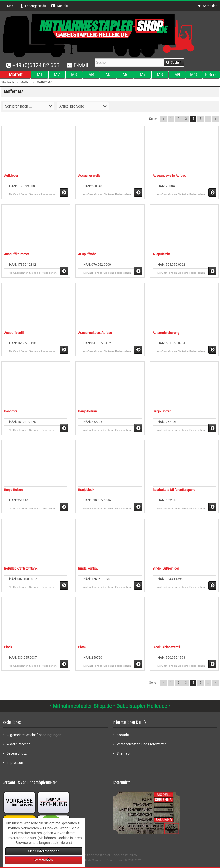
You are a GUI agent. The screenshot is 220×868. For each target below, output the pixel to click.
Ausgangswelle (89, 175)
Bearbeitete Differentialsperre (174, 490)
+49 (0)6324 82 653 (33, 65)
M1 (40, 75)
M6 (126, 75)
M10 (194, 75)
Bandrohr (11, 411)
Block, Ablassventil (166, 647)
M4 (91, 75)
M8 (160, 75)
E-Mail (78, 65)
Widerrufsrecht (16, 744)
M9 (177, 75)
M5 (108, 75)
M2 (57, 75)
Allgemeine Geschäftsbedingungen (32, 735)
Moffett (16, 75)
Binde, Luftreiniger (166, 568)
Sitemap (121, 753)
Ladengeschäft (33, 6)
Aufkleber (11, 175)
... (208, 119)
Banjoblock (86, 490)
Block (8, 647)
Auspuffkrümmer (16, 254)
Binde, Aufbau (88, 568)
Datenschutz (15, 753)
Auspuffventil (14, 333)
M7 (143, 75)
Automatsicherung (166, 333)
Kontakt (121, 735)
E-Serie (211, 75)
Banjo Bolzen (88, 411)
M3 (74, 75)
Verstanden (44, 860)
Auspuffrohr (87, 254)
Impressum (13, 762)
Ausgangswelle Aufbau (169, 175)
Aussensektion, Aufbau (95, 333)
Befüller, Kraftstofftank (21, 568)
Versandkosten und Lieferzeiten (140, 744)
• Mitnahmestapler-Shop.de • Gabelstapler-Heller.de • (110, 706)
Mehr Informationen (44, 851)
